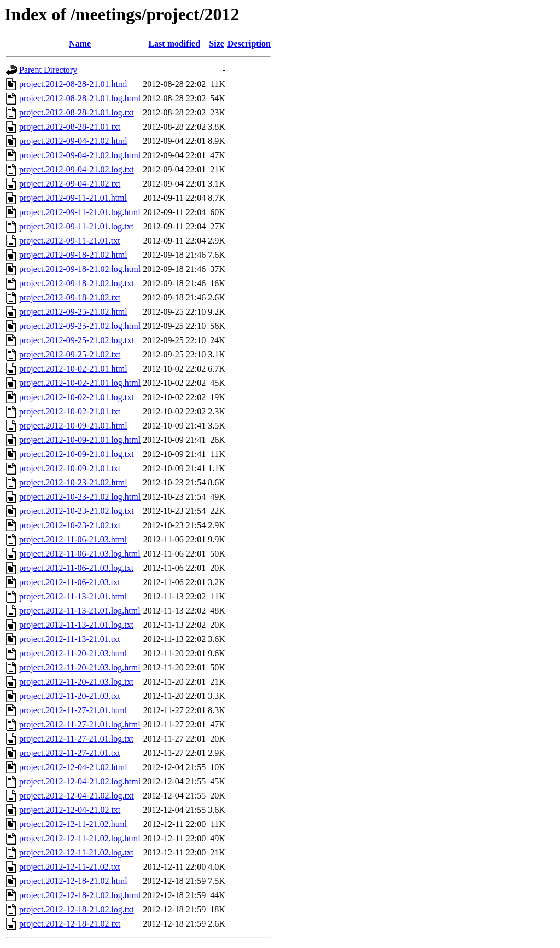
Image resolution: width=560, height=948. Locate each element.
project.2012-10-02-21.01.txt (70, 411)
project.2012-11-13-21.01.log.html (80, 611)
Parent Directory (48, 70)
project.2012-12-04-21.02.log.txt (77, 796)
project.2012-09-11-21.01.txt (70, 241)
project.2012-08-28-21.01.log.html (80, 98)
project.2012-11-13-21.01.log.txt (76, 625)
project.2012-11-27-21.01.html (73, 710)
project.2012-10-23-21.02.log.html (80, 497)
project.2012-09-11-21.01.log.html (80, 212)
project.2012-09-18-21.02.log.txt (77, 283)
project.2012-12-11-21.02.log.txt (76, 852)
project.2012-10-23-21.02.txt (70, 525)
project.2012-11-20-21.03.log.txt (76, 682)
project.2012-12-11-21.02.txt (70, 867)
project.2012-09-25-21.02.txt (70, 354)
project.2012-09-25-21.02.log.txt (77, 340)
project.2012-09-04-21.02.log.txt (77, 169)
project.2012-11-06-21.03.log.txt (76, 568)
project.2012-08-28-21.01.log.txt (77, 112)
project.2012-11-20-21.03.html (73, 653)
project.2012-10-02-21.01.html (73, 369)
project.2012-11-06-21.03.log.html (80, 554)
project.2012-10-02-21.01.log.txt (77, 397)
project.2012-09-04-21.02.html (73, 141)
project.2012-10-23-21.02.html (73, 482)
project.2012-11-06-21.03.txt (70, 582)
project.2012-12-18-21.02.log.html (80, 895)
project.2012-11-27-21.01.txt (70, 753)
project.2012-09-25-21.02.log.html (80, 326)
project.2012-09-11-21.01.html (73, 198)
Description (249, 44)
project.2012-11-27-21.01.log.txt (76, 739)
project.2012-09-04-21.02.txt (70, 184)
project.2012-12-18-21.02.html (73, 881)
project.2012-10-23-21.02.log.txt (77, 511)
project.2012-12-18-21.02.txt (70, 924)
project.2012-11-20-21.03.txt (70, 696)
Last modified (174, 44)
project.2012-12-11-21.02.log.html (80, 838)
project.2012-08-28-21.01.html (73, 84)
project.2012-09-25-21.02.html (73, 312)
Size (217, 44)
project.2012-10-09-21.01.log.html (80, 440)
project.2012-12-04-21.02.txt (70, 810)
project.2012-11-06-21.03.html (73, 539)
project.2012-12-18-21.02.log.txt (77, 909)
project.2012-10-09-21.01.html (73, 426)
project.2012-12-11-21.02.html (73, 824)
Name (80, 44)
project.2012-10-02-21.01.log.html (80, 383)
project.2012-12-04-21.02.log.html (80, 781)
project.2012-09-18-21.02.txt (70, 297)
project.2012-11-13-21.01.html (73, 596)
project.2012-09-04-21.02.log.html (80, 155)
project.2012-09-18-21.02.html (73, 255)
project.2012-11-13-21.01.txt (70, 639)
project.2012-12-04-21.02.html (73, 767)
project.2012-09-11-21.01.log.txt (76, 226)
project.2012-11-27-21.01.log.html (80, 724)
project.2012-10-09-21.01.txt (70, 468)
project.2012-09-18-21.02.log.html (80, 269)
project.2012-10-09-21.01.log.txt (77, 454)
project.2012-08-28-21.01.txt (70, 127)
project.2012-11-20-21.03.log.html (80, 667)
